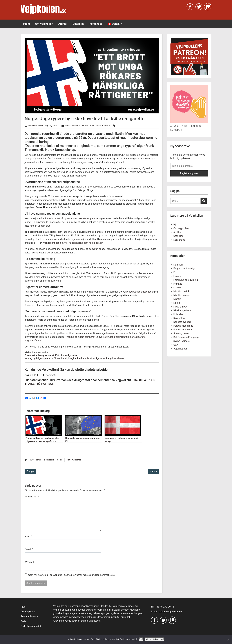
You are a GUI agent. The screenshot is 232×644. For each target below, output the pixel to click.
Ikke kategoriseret (183, 310)
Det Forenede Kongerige (186, 337)
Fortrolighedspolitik (31, 626)
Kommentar (32, 497)
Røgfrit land (180, 318)
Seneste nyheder (103, 125)
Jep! (141, 639)
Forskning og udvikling (186, 280)
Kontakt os (96, 24)
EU (175, 272)
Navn (28, 536)
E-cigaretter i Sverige (184, 268)
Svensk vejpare (181, 341)
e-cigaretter (49, 460)
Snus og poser (181, 333)
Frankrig (178, 284)
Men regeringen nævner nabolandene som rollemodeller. (73, 243)
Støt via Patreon (29, 616)
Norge (81, 125)
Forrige (30, 471)
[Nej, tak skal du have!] (228, 640)
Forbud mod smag (73, 460)
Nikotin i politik (181, 291)
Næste (153, 471)
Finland (177, 276)
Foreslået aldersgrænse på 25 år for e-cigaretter (51, 355)
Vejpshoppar (180, 349)
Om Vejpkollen (44, 24)
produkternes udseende (139, 292)
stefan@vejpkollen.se (170, 612)
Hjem (27, 24)
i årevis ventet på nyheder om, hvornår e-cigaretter (72, 218)
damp (38, 460)
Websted (29, 562)
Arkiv (23, 621)
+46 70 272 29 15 (165, 607)
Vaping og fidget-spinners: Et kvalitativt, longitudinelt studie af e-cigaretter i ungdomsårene (74, 358)
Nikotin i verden (71, 125)
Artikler (63, 24)
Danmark (178, 265)
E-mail (29, 549)
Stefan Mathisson (36, 125)
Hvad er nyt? (90, 125)
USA (176, 345)
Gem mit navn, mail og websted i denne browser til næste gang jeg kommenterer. (72, 575)
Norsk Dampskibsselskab (90, 187)
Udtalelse (78, 24)
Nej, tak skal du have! (154, 639)
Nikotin (177, 299)
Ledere (177, 288)
